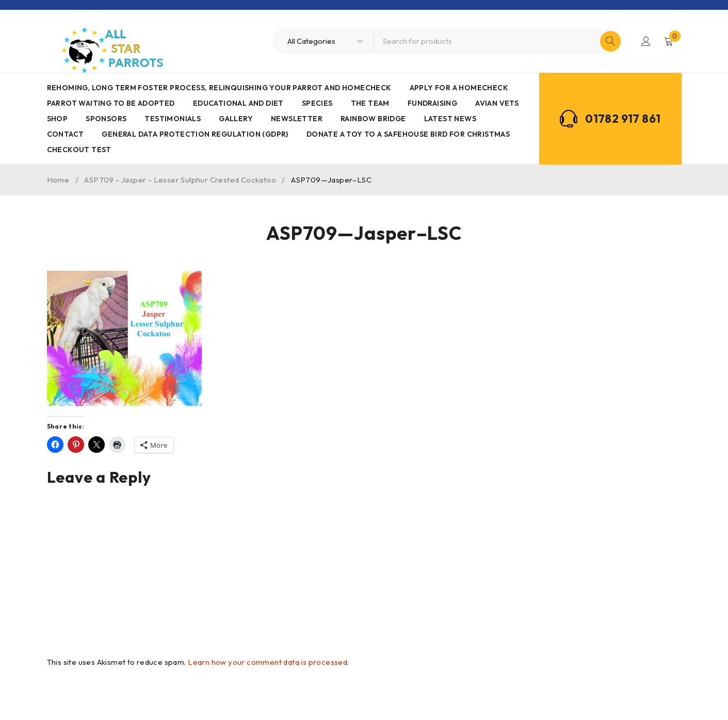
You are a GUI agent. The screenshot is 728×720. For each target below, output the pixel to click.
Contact (66, 134)
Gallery (236, 119)
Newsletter (297, 119)
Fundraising (432, 103)
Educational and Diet (238, 103)
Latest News (450, 119)
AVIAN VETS (497, 103)
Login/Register (646, 41)
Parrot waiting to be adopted (111, 103)
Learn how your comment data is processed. (268, 662)
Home (58, 180)
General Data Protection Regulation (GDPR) (195, 134)
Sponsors (106, 119)
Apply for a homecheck (459, 88)
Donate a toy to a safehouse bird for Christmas (408, 134)
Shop (58, 119)
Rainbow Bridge (373, 119)
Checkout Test (79, 150)
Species (317, 103)
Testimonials (173, 119)
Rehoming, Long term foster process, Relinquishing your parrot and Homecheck (219, 88)
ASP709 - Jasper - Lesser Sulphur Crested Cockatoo (180, 180)
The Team (370, 103)
